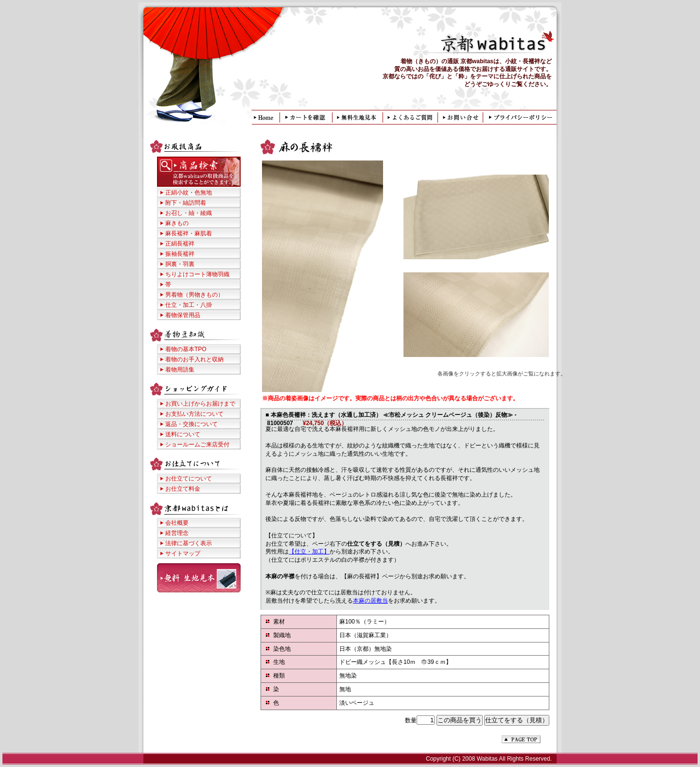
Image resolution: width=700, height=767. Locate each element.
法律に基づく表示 (189, 543)
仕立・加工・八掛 (189, 305)
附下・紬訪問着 (186, 203)
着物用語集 (180, 370)
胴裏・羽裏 (180, 264)
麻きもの (177, 223)
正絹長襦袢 (180, 244)
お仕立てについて (189, 479)
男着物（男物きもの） (194, 295)
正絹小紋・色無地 (189, 193)
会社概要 (177, 523)
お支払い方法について (194, 414)
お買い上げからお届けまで (200, 404)
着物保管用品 (183, 315)
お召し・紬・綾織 (189, 213)
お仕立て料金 (183, 489)
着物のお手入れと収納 (194, 359)
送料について (183, 434)
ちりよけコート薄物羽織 (197, 274)
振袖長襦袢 (180, 254)
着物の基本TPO (186, 349)
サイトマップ (183, 553)
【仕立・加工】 (309, 552)
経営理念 (177, 533)
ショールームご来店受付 (197, 445)
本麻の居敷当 (370, 601)
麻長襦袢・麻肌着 (189, 233)
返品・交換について (192, 424)
